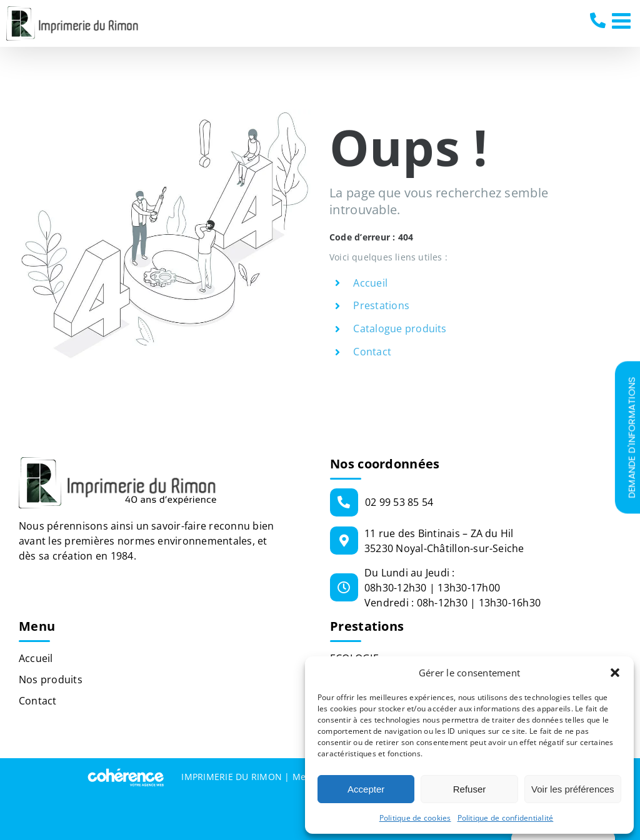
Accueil (370, 283)
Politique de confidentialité (506, 818)
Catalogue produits (400, 329)
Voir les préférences (573, 789)
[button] (615, 673)
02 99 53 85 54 (599, 21)
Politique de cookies (415, 818)
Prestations (381, 305)
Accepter (366, 789)
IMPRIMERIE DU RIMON (232, 777)
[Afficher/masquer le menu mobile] (623, 20)
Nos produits (51, 679)
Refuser (470, 789)
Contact (372, 352)
